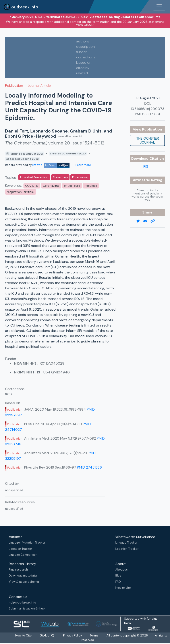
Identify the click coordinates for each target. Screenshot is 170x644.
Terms (94, 635)
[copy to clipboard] (155, 221)
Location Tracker (20, 549)
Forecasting (80, 177)
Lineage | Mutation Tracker (27, 543)
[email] (147, 221)
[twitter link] (140, 221)
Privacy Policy (73, 635)
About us (122, 570)
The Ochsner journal (148, 140)
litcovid (51, 165)
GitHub (47, 635)
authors (83, 41)
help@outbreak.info (22, 603)
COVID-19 (32, 186)
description (85, 47)
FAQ (118, 582)
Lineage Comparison (23, 555)
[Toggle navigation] (159, 6)
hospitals (91, 186)
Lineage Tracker (126, 543)
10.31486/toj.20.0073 (147, 109)
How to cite (123, 588)
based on (84, 62)
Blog (118, 576)
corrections (86, 57)
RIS (146, 166)
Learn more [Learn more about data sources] (83, 165)
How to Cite (24, 635)
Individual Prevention (34, 177)
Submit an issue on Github (27, 608)
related (82, 73)
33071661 (152, 114)
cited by (83, 68)
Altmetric (142, 180)
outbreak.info (21, 7)
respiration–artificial (21, 192)
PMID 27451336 (89, 467)
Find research (18, 570)
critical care (72, 186)
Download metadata (23, 576)
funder (81, 52)
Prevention (60, 177)
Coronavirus (51, 186)
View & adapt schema (24, 582)
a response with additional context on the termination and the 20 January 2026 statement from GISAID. (97, 23)
